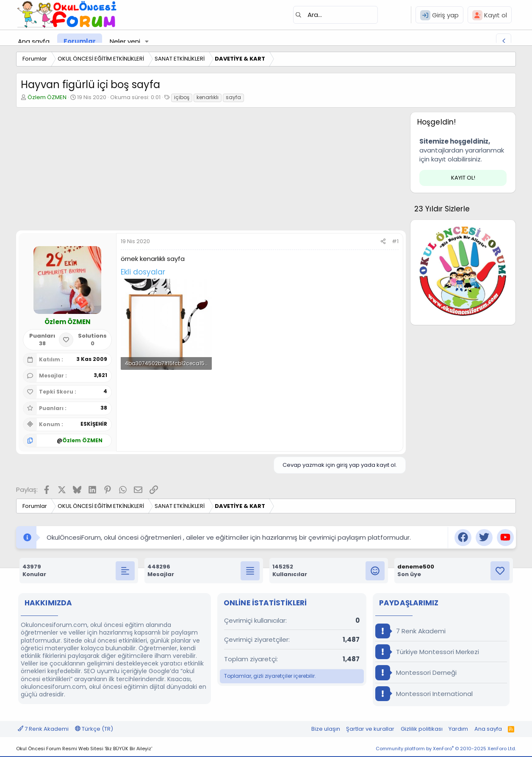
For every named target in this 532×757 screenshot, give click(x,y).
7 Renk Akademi (410, 631)
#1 (395, 241)
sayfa (233, 97)
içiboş (182, 97)
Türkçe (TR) (94, 729)
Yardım (458, 729)
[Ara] (335, 15)
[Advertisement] (211, 171)
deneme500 (416, 567)
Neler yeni (125, 41)
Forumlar (80, 41)
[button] (147, 41)
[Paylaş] (383, 241)
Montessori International (424, 694)
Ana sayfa (34, 41)
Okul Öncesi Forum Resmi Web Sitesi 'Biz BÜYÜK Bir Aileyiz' (84, 749)
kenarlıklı (208, 97)
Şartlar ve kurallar (370, 729)
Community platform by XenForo (446, 749)
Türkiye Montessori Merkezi (427, 652)
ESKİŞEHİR (94, 424)
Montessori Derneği (416, 672)
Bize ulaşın (326, 729)
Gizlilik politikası (422, 729)
